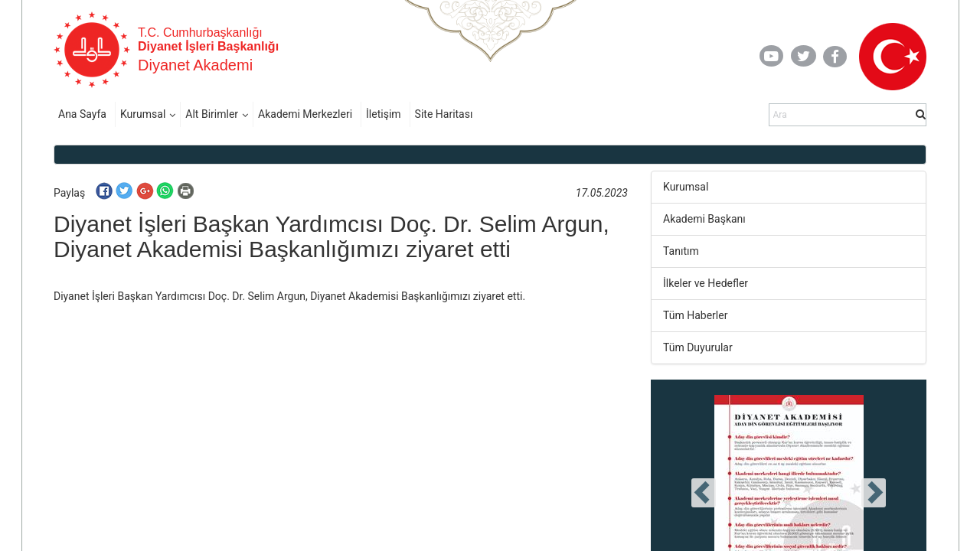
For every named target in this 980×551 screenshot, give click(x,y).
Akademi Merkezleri (305, 114)
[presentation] (704, 493)
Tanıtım (681, 251)
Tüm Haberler (695, 315)
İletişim (384, 114)
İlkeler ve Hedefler (706, 283)
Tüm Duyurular (698, 347)
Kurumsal (143, 114)
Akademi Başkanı (704, 219)
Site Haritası (444, 114)
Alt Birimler (212, 114)
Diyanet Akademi (195, 65)
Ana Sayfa (82, 114)
